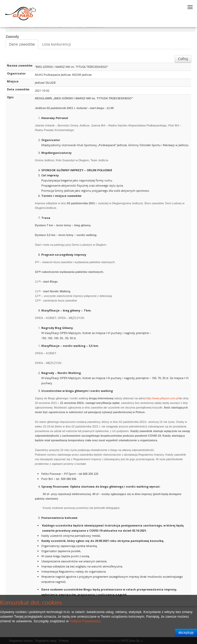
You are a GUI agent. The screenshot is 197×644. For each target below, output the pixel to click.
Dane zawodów (22, 44)
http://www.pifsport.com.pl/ (163, 398)
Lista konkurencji (57, 44)
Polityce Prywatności (85, 621)
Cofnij (183, 59)
